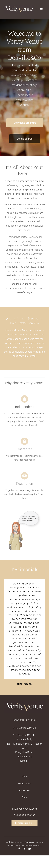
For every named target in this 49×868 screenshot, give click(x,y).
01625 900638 (29, 720)
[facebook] (19, 849)
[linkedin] (30, 849)
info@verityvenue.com (25, 809)
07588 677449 (28, 728)
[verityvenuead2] (24, 513)
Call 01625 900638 (25, 815)
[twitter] (24, 849)
